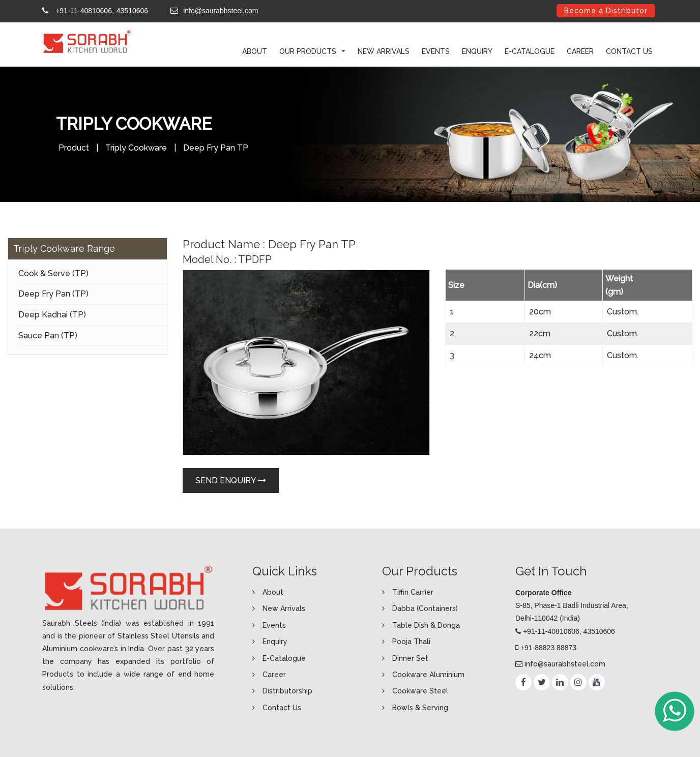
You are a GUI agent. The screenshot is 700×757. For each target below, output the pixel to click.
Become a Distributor (606, 11)
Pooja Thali (411, 642)
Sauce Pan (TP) (48, 336)
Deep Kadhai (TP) (52, 315)
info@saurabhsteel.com (221, 11)
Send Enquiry (231, 481)
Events (436, 51)
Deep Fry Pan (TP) (53, 294)
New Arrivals (384, 51)
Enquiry (477, 51)
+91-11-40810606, (85, 11)
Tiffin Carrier (413, 592)
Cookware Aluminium (428, 675)
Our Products (309, 51)
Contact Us (629, 51)
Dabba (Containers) (425, 608)
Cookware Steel (420, 691)
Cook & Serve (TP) (53, 273)
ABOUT (255, 51)
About (273, 592)
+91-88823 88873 (548, 648)
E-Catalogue (530, 51)
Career (580, 51)
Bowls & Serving (420, 708)
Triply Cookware (136, 148)
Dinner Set (410, 658)
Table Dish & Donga (426, 625)
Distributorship (287, 691)
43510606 (132, 11)
